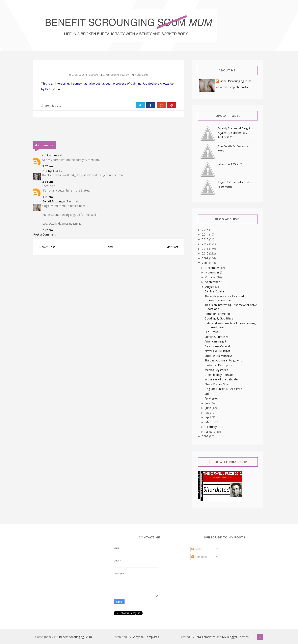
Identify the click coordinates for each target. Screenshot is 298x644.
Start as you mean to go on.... (224, 360)
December (213, 268)
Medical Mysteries (216, 370)
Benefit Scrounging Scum (75, 637)
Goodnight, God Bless (219, 318)
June (209, 408)
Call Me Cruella (214, 291)
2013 (206, 239)
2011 (206, 249)
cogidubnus (50, 155)
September (213, 282)
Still (207, 394)
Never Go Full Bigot (217, 351)
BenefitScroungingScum (58, 201)
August (210, 287)
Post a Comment (44, 234)
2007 (206, 436)
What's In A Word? (230, 164)
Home (110, 247)
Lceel (46, 186)
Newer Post (47, 247)
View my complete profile (232, 87)
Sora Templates (205, 637)
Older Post (171, 247)
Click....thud (212, 332)
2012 (206, 244)
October (211, 277)
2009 (206, 258)
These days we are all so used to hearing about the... (226, 298)
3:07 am (48, 166)
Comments (200, 557)
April (209, 417)
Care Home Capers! (217, 346)
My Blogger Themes (235, 637)
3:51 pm (48, 197)
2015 (206, 230)
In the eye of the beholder (221, 379)
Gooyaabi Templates (145, 637)
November (213, 272)
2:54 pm (48, 182)
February (211, 427)
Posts (197, 549)
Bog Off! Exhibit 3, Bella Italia (223, 389)
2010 (206, 253)
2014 (206, 234)
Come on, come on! (218, 314)
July (208, 403)
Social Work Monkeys (219, 356)
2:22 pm (48, 230)
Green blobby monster (219, 375)
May (209, 413)
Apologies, (211, 398)
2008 (206, 263)
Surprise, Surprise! (216, 337)
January (211, 432)
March (210, 422)
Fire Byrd (48, 171)
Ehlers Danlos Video (218, 384)
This (44, 83)
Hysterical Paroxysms (219, 365)
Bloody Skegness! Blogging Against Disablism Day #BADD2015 (235, 133)
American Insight (215, 341)
